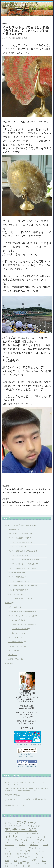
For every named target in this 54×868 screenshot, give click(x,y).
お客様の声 (12, 529)
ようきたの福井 (14, 607)
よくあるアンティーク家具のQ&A (20, 534)
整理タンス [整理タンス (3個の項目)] (9, 863)
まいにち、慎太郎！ (18, 547)
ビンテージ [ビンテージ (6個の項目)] (10, 851)
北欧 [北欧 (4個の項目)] (16, 861)
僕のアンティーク (18, 633)
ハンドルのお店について (17, 594)
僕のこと (8, 603)
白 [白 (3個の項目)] (45, 863)
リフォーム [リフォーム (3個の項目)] (39, 857)
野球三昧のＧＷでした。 (13, 795)
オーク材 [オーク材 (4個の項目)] (42, 837)
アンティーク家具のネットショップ (27, 744)
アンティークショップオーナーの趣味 (21, 624)
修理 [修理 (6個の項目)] (7, 861)
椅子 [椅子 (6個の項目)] (29, 863)
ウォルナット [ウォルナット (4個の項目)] (28, 837)
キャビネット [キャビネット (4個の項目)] (41, 840)
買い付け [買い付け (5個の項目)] (26, 866)
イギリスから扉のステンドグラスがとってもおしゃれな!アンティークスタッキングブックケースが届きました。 (27, 502)
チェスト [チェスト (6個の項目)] (34, 845)
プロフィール (13, 655)
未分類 (5, 23)
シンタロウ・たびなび (16, 646)
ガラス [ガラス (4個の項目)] (7, 840)
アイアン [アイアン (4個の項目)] (8, 823)
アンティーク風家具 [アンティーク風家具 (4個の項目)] (31, 833)
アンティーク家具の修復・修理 (19, 542)
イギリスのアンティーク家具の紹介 (24, 560)
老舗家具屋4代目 (21, 38)
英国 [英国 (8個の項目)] (15, 866)
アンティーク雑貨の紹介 (17, 577)
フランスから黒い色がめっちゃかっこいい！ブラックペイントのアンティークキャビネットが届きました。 (27, 489)
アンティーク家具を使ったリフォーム (21, 568)
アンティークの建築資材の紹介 (19, 538)
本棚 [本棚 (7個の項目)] (20, 863)
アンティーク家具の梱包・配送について (22, 551)
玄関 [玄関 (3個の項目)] (38, 863)
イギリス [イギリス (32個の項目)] (11, 836)
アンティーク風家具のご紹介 (18, 581)
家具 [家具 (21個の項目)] (34, 860)
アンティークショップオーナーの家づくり (23, 611)
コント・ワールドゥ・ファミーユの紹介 (22, 586)
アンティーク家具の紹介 (17, 555)
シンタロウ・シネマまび (20, 629)
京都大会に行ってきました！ (15, 805)
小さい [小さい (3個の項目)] (44, 861)
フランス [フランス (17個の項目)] (25, 851)
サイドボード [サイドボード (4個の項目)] (35, 842)
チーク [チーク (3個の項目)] (46, 845)
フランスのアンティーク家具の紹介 (24, 564)
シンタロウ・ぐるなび (16, 642)
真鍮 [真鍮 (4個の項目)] (6, 866)
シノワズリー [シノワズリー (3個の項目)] (9, 845)
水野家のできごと (14, 659)
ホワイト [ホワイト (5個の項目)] (8, 857)
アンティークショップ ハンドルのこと (18, 525)
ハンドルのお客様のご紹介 (21, 598)
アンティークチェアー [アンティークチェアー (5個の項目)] (14, 826)
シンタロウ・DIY (14, 637)
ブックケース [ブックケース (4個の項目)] (41, 851)
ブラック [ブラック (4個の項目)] (8, 854)
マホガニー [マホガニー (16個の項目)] (24, 857)
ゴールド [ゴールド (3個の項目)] (21, 842)
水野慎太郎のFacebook (27, 766)
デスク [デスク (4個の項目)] (7, 848)
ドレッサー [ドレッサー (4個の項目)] (19, 848)
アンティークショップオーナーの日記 (21, 616)
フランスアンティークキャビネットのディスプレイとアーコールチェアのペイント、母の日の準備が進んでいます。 (26, 789)
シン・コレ (12, 650)
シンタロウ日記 (17, 620)
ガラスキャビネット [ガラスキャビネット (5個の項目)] (23, 840)
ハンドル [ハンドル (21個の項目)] (35, 848)
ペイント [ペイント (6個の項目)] (37, 854)
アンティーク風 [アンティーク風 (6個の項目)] (12, 833)
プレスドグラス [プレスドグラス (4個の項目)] (22, 854)
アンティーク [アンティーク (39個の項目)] (27, 822)
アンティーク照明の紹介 (17, 572)
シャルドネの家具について (17, 590)
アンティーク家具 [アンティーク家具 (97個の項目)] (21, 829)
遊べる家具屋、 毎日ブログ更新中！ (27, 755)
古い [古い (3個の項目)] (24, 861)
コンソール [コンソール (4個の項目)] (9, 842)
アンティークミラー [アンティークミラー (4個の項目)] (35, 826)
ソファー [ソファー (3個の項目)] (22, 845)
